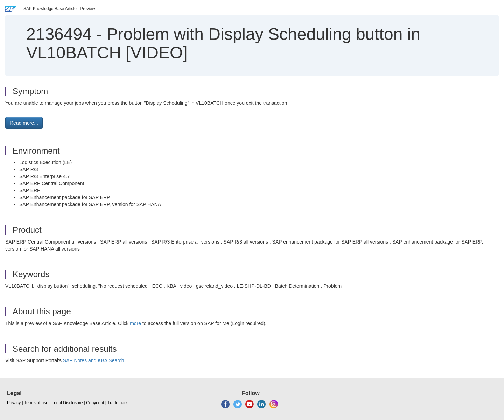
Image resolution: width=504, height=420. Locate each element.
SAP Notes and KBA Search (94, 360)
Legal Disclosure (67, 403)
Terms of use (36, 403)
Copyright (95, 403)
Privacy (14, 403)
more (135, 323)
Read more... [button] (24, 123)
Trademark (118, 403)
